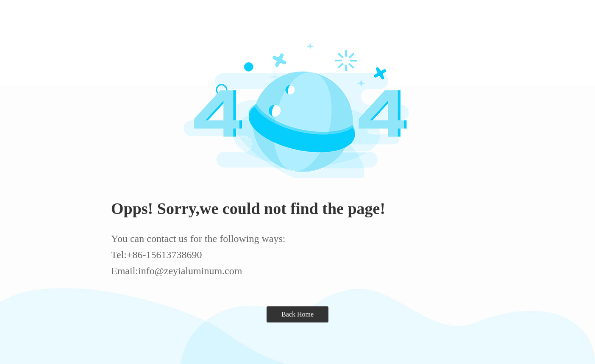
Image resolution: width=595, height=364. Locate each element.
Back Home (297, 314)
